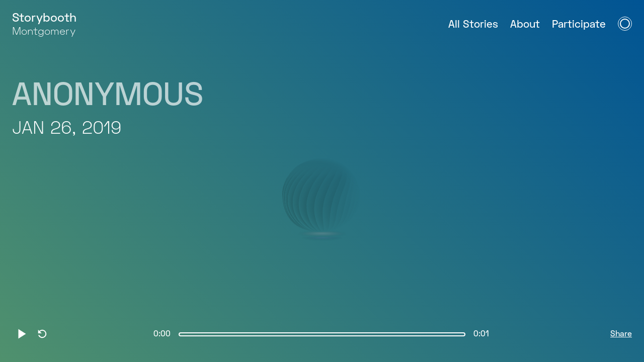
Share (621, 334)
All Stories (473, 25)
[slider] (322, 334)
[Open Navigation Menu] (625, 24)
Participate (579, 25)
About (525, 25)
